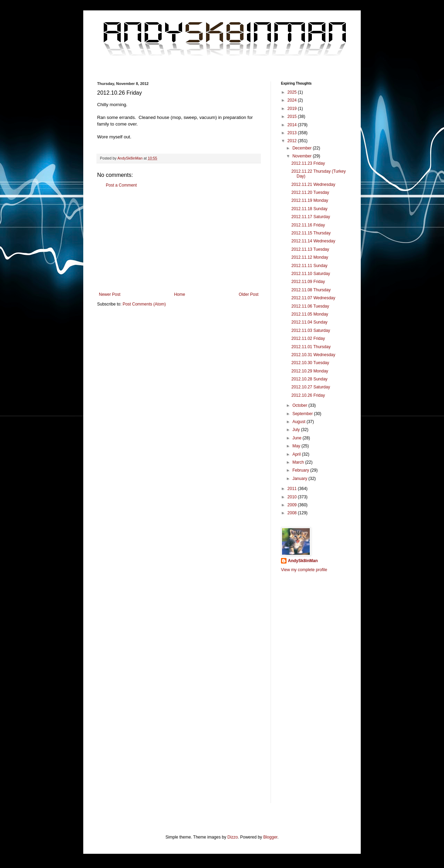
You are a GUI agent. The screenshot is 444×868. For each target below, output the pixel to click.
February (301, 470)
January (300, 479)
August (300, 422)
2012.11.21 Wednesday (313, 184)
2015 (293, 117)
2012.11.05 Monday (310, 314)
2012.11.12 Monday (310, 257)
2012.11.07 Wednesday (313, 298)
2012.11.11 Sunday (309, 266)
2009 (293, 505)
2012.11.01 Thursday (311, 347)
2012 (293, 141)
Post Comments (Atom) (144, 304)
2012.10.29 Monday (310, 371)
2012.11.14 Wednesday (313, 241)
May (297, 446)
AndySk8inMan (303, 561)
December (303, 148)
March (299, 462)
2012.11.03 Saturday (311, 330)
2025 (293, 92)
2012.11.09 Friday (308, 282)
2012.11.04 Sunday (309, 322)
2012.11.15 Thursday (311, 233)
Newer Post (110, 294)
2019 (293, 109)
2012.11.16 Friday (308, 225)
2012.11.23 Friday (308, 163)
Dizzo (233, 837)
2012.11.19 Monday (310, 200)
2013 (293, 133)
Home (180, 294)
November (303, 156)
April (297, 454)
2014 (293, 125)
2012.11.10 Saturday (311, 274)
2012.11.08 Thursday (311, 290)
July (297, 430)
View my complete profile (304, 570)
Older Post (249, 294)
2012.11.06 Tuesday (310, 306)
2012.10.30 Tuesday (310, 363)
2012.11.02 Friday (308, 338)
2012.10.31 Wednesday (313, 355)
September (303, 414)
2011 (293, 489)
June (297, 438)
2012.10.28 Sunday (309, 379)
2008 (293, 513)
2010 (293, 497)
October (300, 405)
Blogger (270, 837)
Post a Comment (121, 185)
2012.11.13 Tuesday (310, 249)
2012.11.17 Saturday (311, 217)
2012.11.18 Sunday (309, 209)
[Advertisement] (179, 240)
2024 (293, 100)
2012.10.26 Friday (308, 395)
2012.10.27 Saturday (311, 387)
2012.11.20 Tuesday (310, 192)
